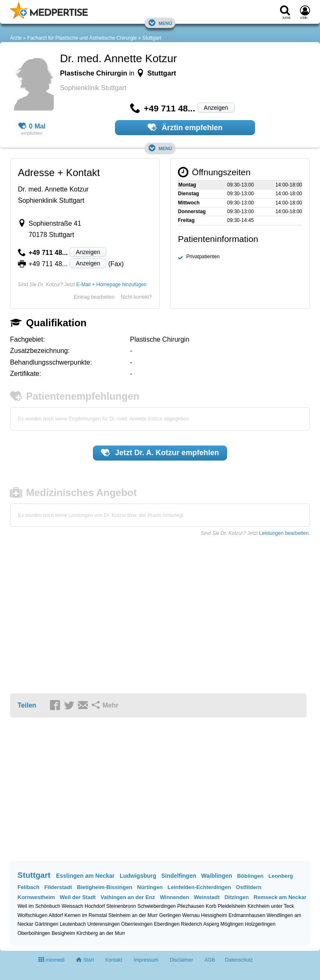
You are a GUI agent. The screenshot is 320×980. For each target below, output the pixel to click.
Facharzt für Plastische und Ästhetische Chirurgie (82, 38)
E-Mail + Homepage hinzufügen (111, 285)
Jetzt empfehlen (160, 453)
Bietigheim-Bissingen (104, 887)
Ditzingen (237, 897)
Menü (160, 23)
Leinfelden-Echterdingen (199, 887)
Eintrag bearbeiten (94, 297)
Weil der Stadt (77, 897)
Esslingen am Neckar (85, 876)
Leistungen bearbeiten (284, 533)
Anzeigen (216, 108)
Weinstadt (207, 897)
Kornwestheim (36, 897)
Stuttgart (152, 38)
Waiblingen (217, 876)
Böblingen (250, 876)
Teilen (27, 705)
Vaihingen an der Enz (128, 897)
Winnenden (175, 897)
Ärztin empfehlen (185, 127)
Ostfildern (249, 887)
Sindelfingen (179, 876)
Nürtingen (150, 887)
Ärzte (16, 38)
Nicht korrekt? (136, 297)
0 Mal (32, 126)
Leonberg (281, 876)
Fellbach (29, 887)
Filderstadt (58, 887)
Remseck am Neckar (280, 897)
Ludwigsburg (138, 876)
